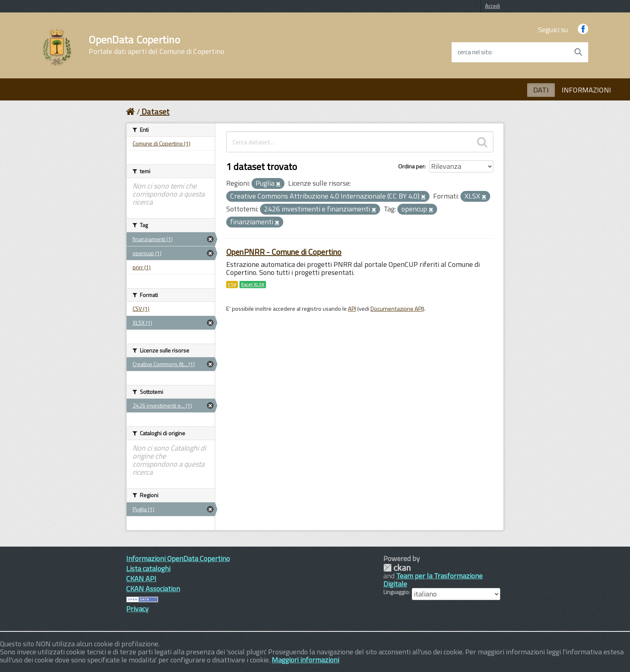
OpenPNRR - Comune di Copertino (284, 252)
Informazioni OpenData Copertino (178, 558)
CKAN (397, 568)
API (352, 309)
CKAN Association (153, 589)
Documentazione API (397, 309)
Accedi (492, 6)
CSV (232, 285)
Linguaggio (396, 592)
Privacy (137, 609)
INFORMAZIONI (586, 90)
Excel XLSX (253, 285)
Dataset (155, 112)
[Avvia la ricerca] (578, 52)
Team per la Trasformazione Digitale (433, 580)
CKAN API (141, 579)
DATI (541, 90)
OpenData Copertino (156, 45)
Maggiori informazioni (305, 660)
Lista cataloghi (148, 569)
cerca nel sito (475, 52)
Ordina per (411, 166)
